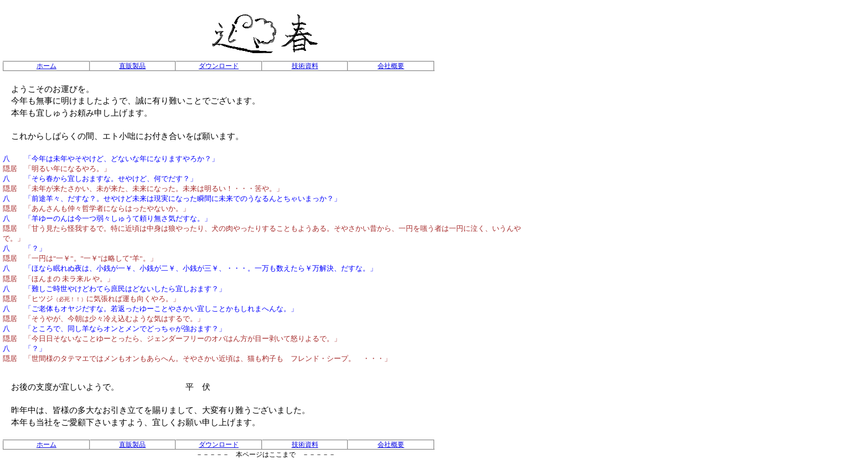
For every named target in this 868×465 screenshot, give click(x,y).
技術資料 (305, 66)
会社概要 (391, 66)
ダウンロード (219, 66)
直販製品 (132, 66)
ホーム (46, 66)
